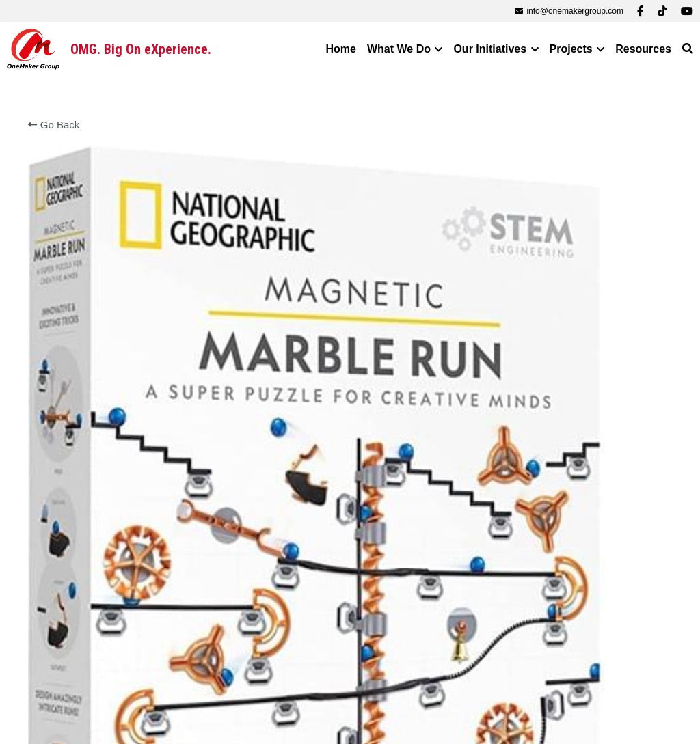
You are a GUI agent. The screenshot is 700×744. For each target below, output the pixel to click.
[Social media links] (641, 11)
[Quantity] (544, 529)
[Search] (688, 49)
